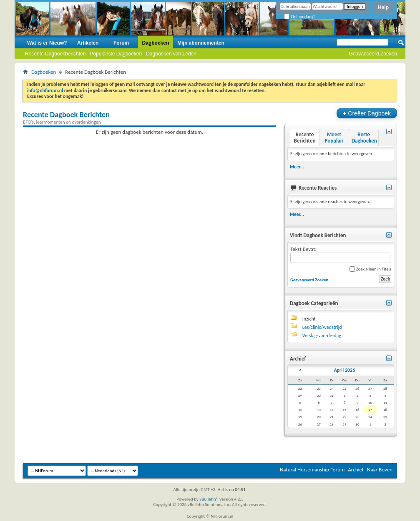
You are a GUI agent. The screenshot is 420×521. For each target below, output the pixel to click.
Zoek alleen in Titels (370, 269)
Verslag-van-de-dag (322, 336)
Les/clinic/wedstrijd (322, 327)
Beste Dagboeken (364, 138)
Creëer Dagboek (367, 113)
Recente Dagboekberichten (55, 54)
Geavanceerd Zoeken (373, 54)
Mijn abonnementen (201, 43)
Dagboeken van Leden (171, 54)
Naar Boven (380, 470)
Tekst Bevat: (340, 254)
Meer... (297, 167)
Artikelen (88, 43)
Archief (356, 470)
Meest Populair (334, 138)
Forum (121, 43)
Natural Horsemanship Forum (312, 470)
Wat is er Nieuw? (47, 43)
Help (383, 8)
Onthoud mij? (300, 17)
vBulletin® (209, 499)
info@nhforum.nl (45, 90)
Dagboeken (156, 43)
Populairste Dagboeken (116, 54)
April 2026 (344, 370)
